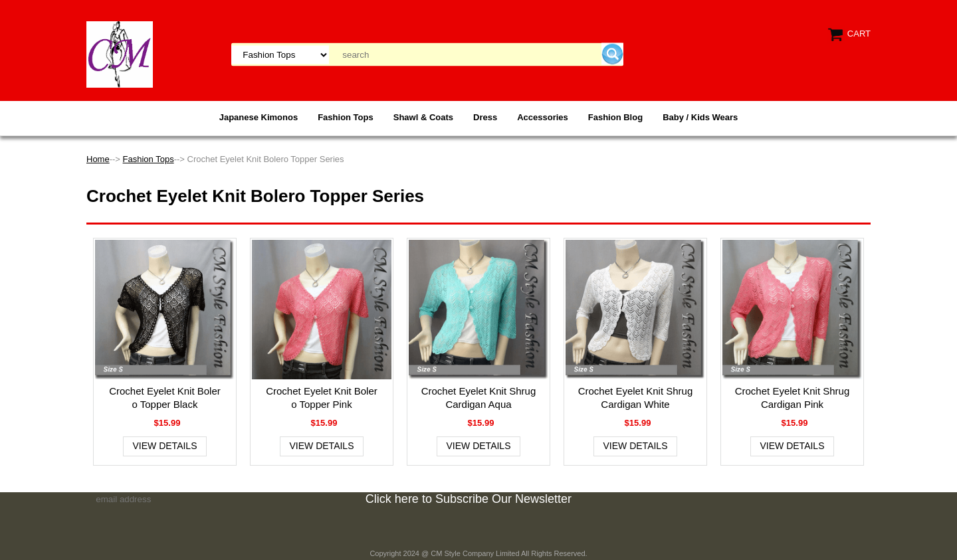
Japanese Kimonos (259, 117)
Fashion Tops (346, 117)
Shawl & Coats (423, 117)
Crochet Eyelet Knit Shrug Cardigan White (636, 398)
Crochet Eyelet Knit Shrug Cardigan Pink (793, 398)
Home (98, 159)
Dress (485, 117)
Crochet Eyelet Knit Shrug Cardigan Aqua (479, 398)
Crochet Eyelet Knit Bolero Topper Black (165, 398)
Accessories (543, 117)
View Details (165, 446)
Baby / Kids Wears (700, 117)
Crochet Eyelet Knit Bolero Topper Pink (322, 398)
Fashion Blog (615, 117)
